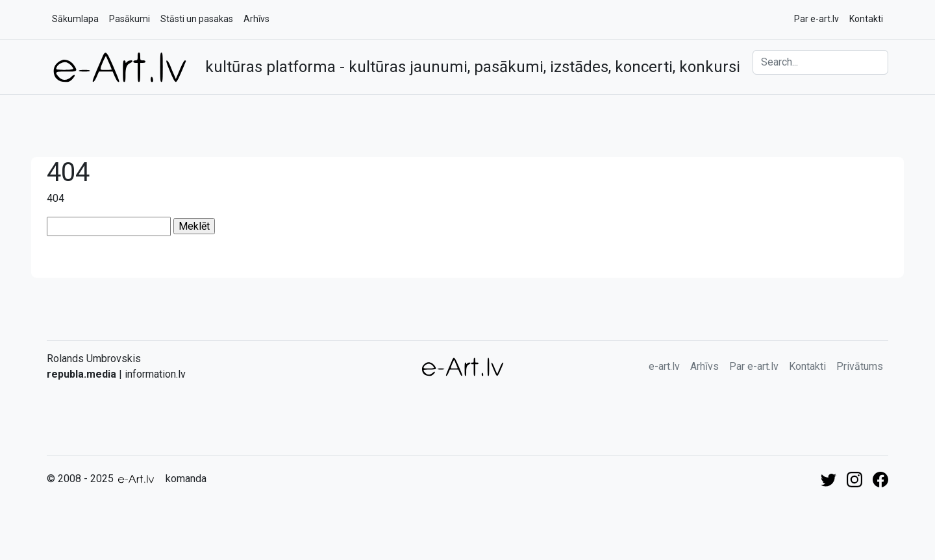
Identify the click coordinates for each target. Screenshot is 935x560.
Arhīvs (256, 19)
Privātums (860, 366)
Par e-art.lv (817, 19)
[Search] (820, 62)
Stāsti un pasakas (197, 19)
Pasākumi (130, 19)
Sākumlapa (75, 19)
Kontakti (866, 19)
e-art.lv (664, 366)
